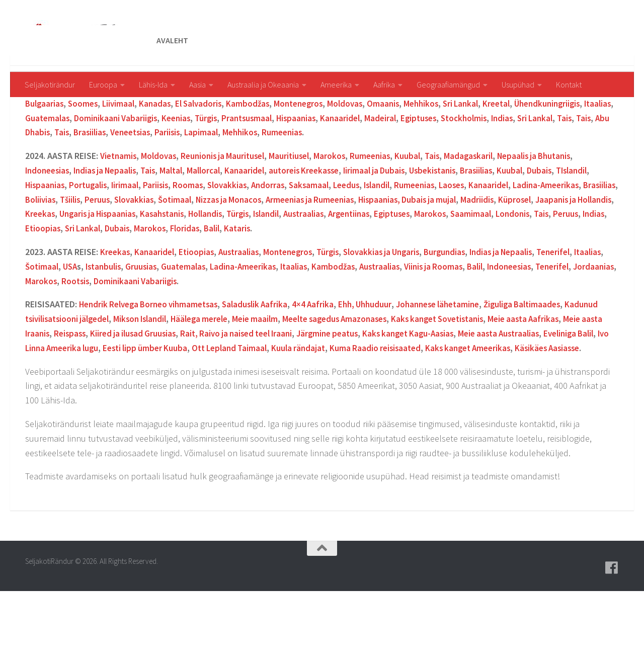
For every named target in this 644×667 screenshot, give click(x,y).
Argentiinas (510, 150)
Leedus (397, 246)
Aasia (197, 85)
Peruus (185, 261)
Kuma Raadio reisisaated (513, 409)
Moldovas (384, 165)
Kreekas (166, 275)
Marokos (341, 217)
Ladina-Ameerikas (287, 328)
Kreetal (543, 165)
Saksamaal (358, 246)
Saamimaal (46, 289)
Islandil (45, 246)
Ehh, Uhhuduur (381, 365)
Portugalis (130, 246)
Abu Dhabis (157, 193)
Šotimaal (266, 261)
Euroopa (103, 85)
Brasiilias (220, 193)
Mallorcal (215, 232)
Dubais (568, 232)
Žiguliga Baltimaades (548, 365)
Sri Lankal (505, 165)
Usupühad (518, 85)
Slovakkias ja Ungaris (395, 313)
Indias (37, 193)
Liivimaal (148, 165)
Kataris (411, 289)
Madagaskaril (484, 217)
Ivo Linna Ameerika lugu (177, 409)
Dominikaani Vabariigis (227, 179)
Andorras (316, 246)
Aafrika (384, 85)
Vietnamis (119, 217)
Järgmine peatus (424, 395)
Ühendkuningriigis (60, 179)
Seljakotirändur (50, 85)
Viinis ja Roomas (486, 328)
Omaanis (424, 165)
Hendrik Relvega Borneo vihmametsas (153, 365)
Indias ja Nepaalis (111, 232)
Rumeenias (422, 193)
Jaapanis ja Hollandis (105, 275)
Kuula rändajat (433, 409)
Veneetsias (263, 193)
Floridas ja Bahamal (222, 150)
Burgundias (462, 313)
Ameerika (336, 85)
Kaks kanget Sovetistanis (503, 380)
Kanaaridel (462, 179)
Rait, (277, 395)
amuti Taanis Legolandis (436, 150)
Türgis (321, 179)
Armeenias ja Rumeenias (410, 261)
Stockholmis (591, 179)
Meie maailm (308, 380)
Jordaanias (87, 342)
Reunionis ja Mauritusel (229, 217)
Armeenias (120, 150)
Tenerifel (578, 313)
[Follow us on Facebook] (612, 644)
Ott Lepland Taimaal (361, 409)
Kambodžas (282, 165)
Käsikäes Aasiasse (104, 424)
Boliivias (125, 261)
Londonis (89, 289)
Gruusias (181, 328)
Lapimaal (338, 193)
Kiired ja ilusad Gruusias (218, 395)
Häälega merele (248, 380)
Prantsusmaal (364, 179)
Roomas (233, 246)
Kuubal (421, 217)
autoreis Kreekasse (320, 232)
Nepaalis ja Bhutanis (553, 217)
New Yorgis (285, 150)
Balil (384, 289)
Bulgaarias (70, 165)
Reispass (152, 395)
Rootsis (164, 342)
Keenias (553, 150)
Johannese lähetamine (458, 365)
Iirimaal (168, 246)
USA (105, 328)
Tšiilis (156, 261)
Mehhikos (463, 165)
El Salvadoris (231, 165)
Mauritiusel (299, 217)
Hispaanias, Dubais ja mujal (512, 261)
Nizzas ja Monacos (323, 261)
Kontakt (569, 85)
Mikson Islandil (184, 380)
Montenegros (335, 165)
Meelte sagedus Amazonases (392, 380)
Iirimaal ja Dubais (394, 232)
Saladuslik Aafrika (267, 365)
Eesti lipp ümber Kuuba (272, 409)
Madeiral (503, 179)
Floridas (355, 289)
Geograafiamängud (448, 85)
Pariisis (303, 193)
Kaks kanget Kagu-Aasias (510, 395)
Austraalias (447, 275)
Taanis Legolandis (346, 150)
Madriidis (585, 261)
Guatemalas (156, 179)
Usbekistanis (456, 232)
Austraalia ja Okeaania (263, 85)
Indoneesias (49, 232)
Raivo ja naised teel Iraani (337, 395)
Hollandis (341, 275)
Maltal (181, 232)
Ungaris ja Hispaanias (226, 275)
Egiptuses (543, 179)
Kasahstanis (295, 275)
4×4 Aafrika (327, 365)
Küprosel (42, 275)
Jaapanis (163, 150)
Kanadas (185, 165)
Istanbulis (141, 328)
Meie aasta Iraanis (96, 395)
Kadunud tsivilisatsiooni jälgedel (88, 380)
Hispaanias (416, 179)
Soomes (111, 165)
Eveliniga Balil (100, 409)
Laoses (509, 246)
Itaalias (114, 179)
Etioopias (208, 289)
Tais (103, 193)
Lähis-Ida (153, 85)
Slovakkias (273, 246)
